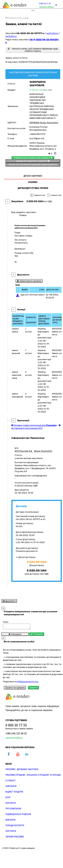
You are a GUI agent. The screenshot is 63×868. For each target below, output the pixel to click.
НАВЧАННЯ (11, 787)
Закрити (33, 689)
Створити (37, 635)
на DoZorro (11, 36)
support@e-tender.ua (14, 739)
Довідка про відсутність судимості (33, 161)
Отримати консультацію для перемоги (33, 158)
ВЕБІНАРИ (10, 821)
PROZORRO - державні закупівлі (22, 770)
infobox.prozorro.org (28, 682)
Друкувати (9, 601)
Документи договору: (27, 548)
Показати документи (27, 551)
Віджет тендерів (14, 793)
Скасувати (15, 635)
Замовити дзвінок (45, 7)
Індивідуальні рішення (18, 815)
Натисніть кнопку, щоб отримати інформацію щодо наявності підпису (33, 50)
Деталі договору (26, 557)
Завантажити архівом (29, 281)
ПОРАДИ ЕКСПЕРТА (15, 826)
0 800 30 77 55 (43, 4)
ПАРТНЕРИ (11, 832)
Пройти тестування (15, 689)
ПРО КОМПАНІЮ (13, 810)
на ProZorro (52, 33)
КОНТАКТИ (11, 804)
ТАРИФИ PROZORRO (15, 838)
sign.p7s (25, 295)
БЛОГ (8, 798)
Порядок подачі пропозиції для (34, 425)
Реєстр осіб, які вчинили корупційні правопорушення (33, 165)
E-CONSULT (11, 781)
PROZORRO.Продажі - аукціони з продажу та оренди (33, 776)
